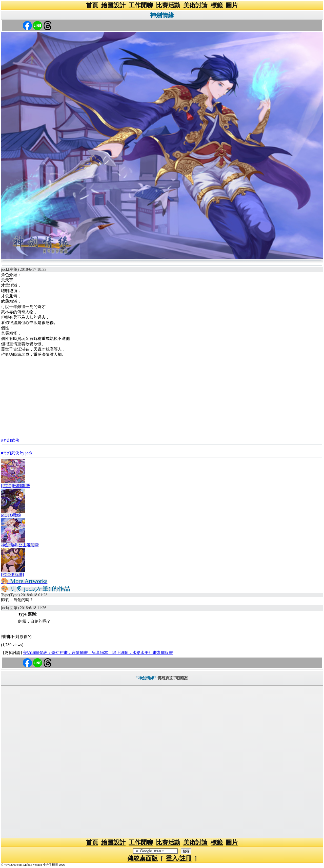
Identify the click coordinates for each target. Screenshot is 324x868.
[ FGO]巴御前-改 (16, 486)
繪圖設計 (113, 5)
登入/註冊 (179, 858)
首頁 (92, 5)
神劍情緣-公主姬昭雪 (20, 545)
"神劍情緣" (146, 678)
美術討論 (195, 5)
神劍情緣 (162, 15)
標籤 (217, 5)
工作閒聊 (141, 5)
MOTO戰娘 (11, 515)
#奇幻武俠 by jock (17, 453)
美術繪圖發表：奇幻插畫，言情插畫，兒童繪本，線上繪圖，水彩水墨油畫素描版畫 (98, 653)
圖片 (232, 5)
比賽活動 (168, 5)
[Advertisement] (162, 397)
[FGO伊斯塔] (13, 575)
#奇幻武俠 (10, 440)
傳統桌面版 (143, 858)
